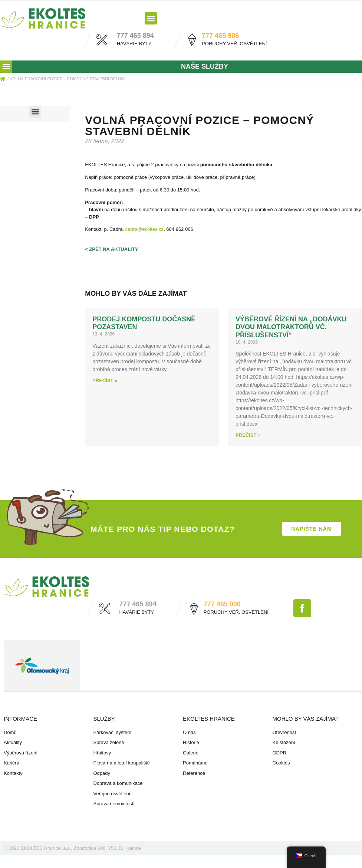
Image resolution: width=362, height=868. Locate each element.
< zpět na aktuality (111, 249)
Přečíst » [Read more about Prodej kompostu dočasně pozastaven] (105, 381)
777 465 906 (220, 36)
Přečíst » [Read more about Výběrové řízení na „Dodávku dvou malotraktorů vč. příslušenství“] (248, 435)
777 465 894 (135, 36)
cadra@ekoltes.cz (145, 229)
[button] (151, 18)
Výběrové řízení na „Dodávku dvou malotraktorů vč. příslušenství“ (291, 327)
